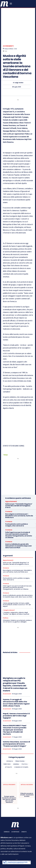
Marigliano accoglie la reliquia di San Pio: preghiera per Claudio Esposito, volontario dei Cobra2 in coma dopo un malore (15, 670)
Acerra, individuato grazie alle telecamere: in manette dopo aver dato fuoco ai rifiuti (19, 532)
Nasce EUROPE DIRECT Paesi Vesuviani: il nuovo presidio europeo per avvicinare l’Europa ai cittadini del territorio (15, 716)
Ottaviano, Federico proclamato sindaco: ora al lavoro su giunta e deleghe (17, 607)
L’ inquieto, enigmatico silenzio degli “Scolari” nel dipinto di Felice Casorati (16, 599)
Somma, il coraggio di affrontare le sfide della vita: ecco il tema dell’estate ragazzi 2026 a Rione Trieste (16, 689)
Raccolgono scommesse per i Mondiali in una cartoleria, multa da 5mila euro (19, 502)
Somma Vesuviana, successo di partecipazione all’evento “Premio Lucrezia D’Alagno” (16, 730)
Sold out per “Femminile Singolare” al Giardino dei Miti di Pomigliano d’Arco (19, 492)
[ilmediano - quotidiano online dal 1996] (4, 4)
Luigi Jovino (19, 77)
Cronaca (9, 497)
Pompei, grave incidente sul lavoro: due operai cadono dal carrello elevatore (9, 785)
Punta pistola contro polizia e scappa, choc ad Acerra (17, 511)
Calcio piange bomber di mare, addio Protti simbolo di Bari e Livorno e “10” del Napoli (17, 591)
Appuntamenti (11, 487)
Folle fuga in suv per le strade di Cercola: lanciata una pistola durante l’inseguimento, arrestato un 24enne (19, 521)
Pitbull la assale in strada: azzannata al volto (27, 781)
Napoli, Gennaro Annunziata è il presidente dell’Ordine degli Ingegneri (16, 702)
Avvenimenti (8, 40)
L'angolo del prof (9, 596)
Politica (6, 604)
